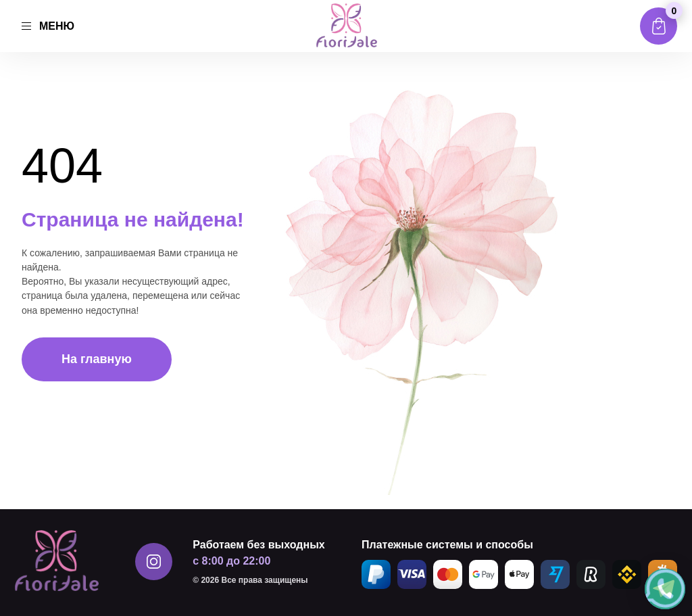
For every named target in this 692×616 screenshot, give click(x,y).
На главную (97, 359)
